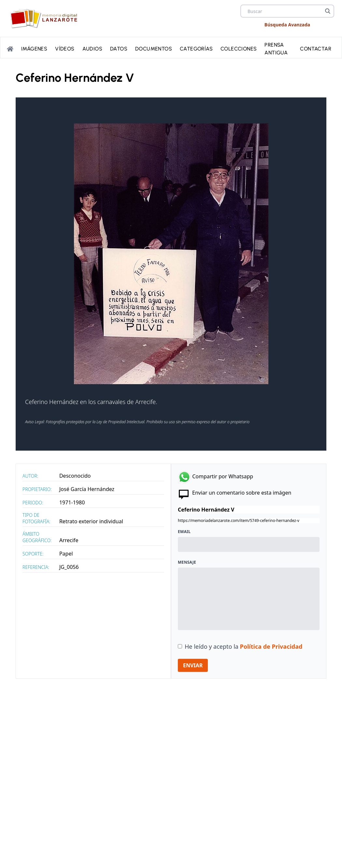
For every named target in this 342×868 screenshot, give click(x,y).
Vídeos (65, 49)
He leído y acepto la (243, 646)
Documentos (154, 49)
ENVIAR (193, 665)
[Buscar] (328, 11)
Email (184, 532)
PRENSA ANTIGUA (276, 49)
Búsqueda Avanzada (287, 25)
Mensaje (187, 562)
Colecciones (239, 49)
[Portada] (10, 49)
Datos (119, 49)
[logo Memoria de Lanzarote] (45, 18)
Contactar (316, 49)
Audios (92, 49)
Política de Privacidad (271, 646)
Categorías (196, 49)
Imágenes (34, 49)
